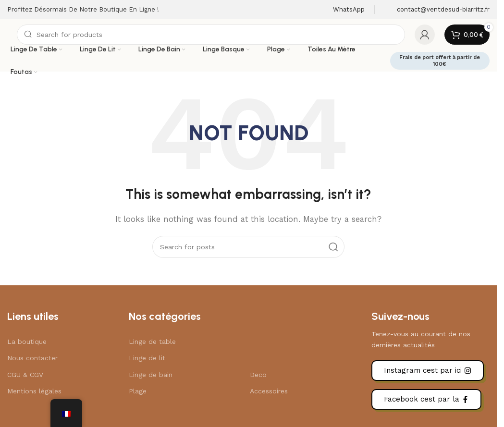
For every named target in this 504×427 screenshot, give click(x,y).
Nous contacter (32, 358)
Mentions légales (34, 391)
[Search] (211, 35)
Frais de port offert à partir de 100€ (446, 61)
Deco (258, 375)
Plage (138, 391)
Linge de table (152, 342)
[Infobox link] (343, 10)
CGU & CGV (25, 375)
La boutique (27, 342)
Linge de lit (147, 358)
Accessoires (269, 391)
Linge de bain (151, 375)
